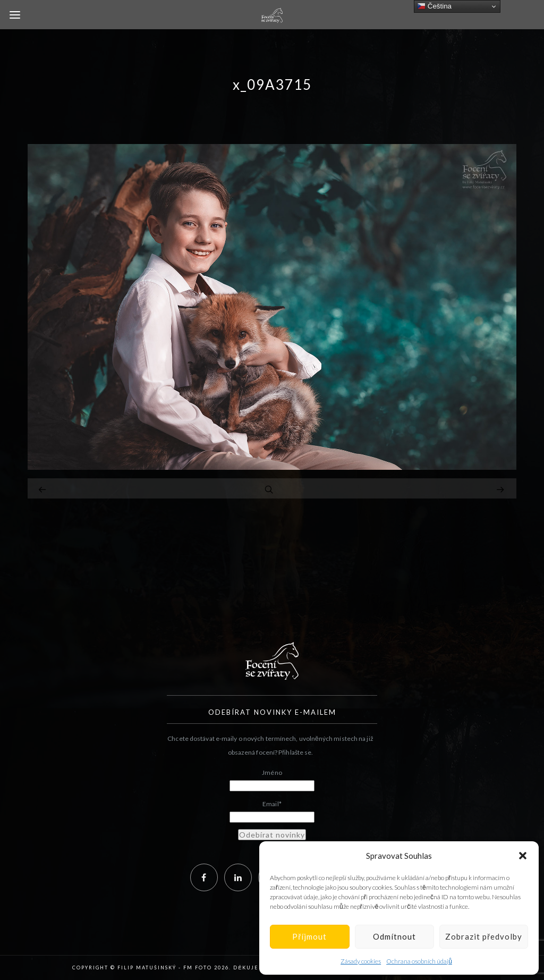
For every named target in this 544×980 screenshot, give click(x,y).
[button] (523, 856)
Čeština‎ (434, 6)
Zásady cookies (361, 961)
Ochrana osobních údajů (419, 961)
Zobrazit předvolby (484, 936)
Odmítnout (394, 936)
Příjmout (309, 936)
